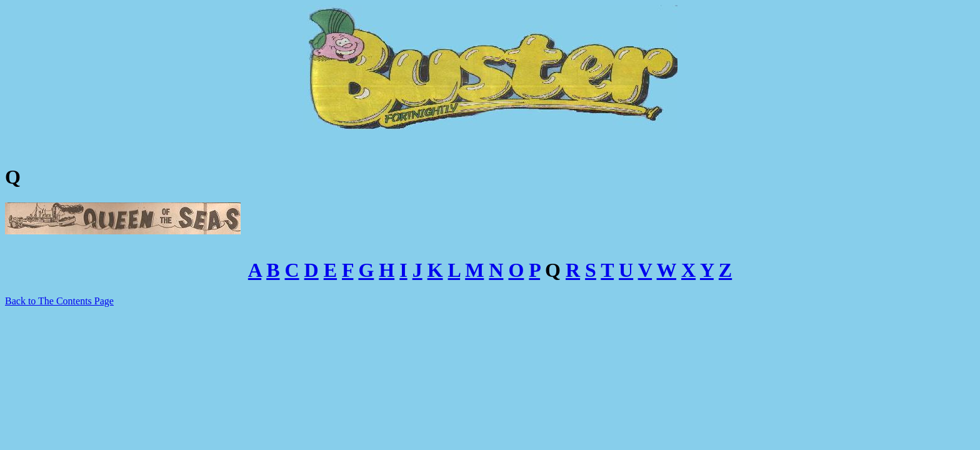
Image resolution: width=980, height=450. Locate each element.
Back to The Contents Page (59, 301)
